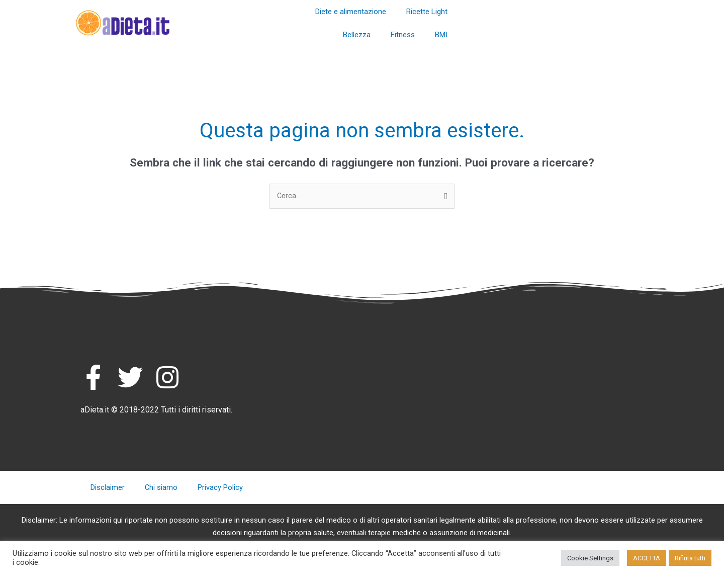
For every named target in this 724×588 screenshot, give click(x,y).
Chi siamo (161, 488)
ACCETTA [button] (647, 558)
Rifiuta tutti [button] (690, 558)
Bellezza (357, 35)
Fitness (403, 35)
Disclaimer (108, 488)
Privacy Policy (221, 488)
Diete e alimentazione (351, 12)
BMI (441, 35)
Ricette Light (427, 12)
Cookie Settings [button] (590, 558)
